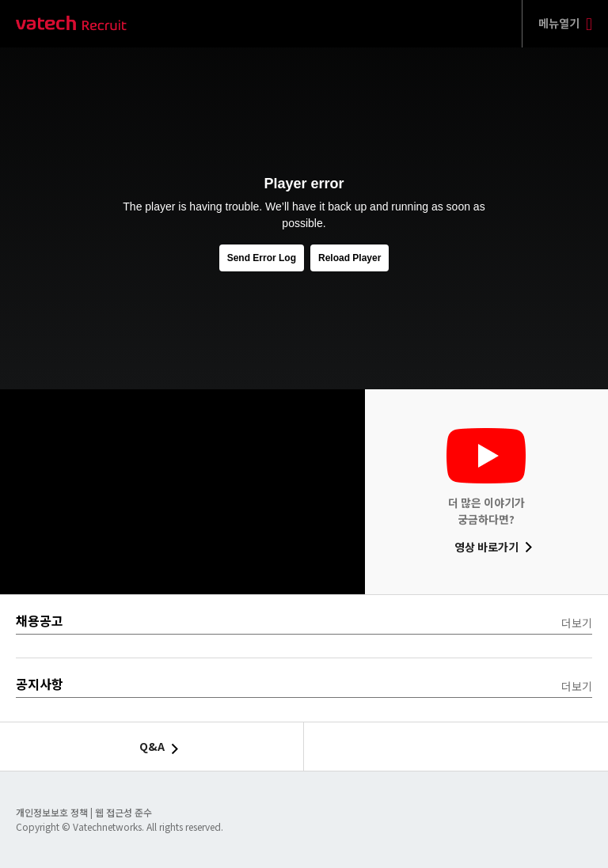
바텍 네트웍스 (71, 24)
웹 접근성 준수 (123, 812)
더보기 (577, 623)
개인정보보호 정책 (53, 812)
